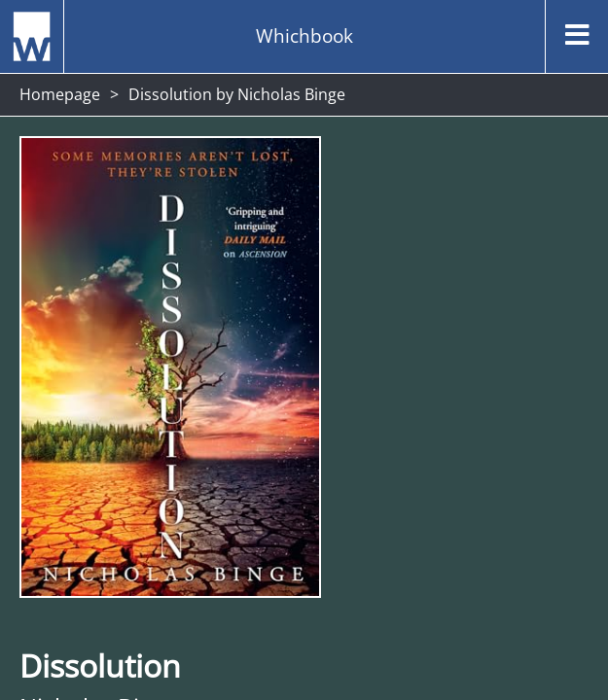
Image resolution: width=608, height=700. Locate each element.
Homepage (60, 94)
